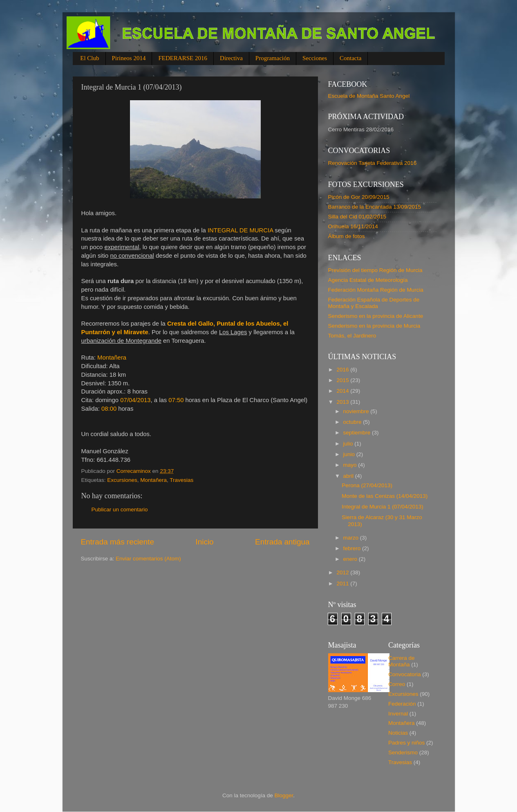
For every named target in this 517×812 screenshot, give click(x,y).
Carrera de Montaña (402, 661)
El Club (90, 58)
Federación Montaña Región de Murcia (376, 290)
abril (349, 476)
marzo (352, 538)
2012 (343, 572)
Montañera (153, 480)
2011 (343, 584)
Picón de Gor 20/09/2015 (359, 197)
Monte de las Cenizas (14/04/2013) (385, 496)
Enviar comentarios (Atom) (148, 559)
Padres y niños (406, 743)
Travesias (181, 480)
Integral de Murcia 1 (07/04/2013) (383, 507)
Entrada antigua (282, 542)
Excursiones (122, 480)
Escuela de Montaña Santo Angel (369, 96)
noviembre (357, 411)
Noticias (398, 733)
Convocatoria (405, 674)
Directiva (231, 58)
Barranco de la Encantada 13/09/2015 (375, 207)
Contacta (350, 58)
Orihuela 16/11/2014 (353, 226)
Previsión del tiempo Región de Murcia (375, 270)
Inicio (205, 542)
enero (351, 559)
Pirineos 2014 (129, 58)
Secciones (315, 58)
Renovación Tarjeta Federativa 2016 (373, 163)
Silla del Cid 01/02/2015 (357, 217)
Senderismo (403, 752)
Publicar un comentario (120, 509)
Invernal (398, 714)
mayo (351, 465)
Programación (273, 58)
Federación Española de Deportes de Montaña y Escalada (374, 303)
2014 (343, 391)
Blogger (284, 795)
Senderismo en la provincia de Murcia (374, 326)
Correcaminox (134, 471)
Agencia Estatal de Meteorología (368, 280)
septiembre (358, 433)
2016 (343, 370)
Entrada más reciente (118, 542)
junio (350, 454)
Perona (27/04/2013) (367, 485)
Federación (402, 704)
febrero (353, 548)
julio (349, 444)
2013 (343, 402)
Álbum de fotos (347, 236)
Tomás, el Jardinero (352, 336)
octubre (353, 422)
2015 (343, 380)
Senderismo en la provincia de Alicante (376, 316)
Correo (397, 684)
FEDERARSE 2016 (183, 58)
